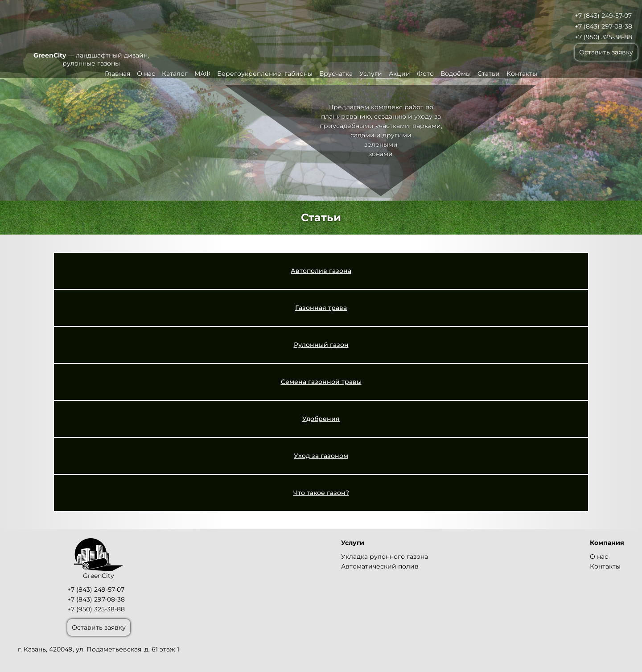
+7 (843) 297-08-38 (603, 26)
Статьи (489, 74)
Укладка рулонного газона (385, 557)
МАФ (202, 74)
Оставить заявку (606, 52)
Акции (399, 74)
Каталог (175, 74)
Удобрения (321, 419)
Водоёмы (456, 74)
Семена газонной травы (321, 382)
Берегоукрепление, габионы (265, 74)
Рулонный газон (321, 345)
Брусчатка (336, 74)
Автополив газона (321, 271)
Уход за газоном (321, 456)
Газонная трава (321, 308)
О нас (146, 74)
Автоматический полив (380, 566)
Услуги (371, 74)
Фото (425, 74)
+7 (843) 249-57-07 (603, 16)
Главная (117, 74)
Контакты (522, 74)
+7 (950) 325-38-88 (603, 37)
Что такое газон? (321, 493)
